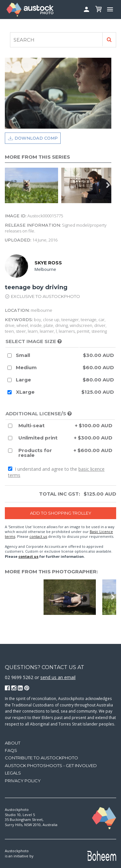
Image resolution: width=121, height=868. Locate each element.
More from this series (37, 157)
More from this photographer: (51, 572)
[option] (33, 185)
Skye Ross (48, 263)
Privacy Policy (23, 781)
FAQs (11, 750)
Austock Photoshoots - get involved (51, 765)
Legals (13, 773)
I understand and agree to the (56, 472)
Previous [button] (8, 185)
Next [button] (108, 185)
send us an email (58, 677)
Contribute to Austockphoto (41, 758)
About (13, 743)
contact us (38, 536)
